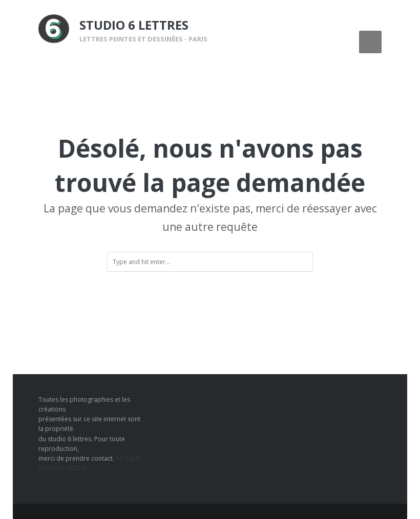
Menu (370, 42)
